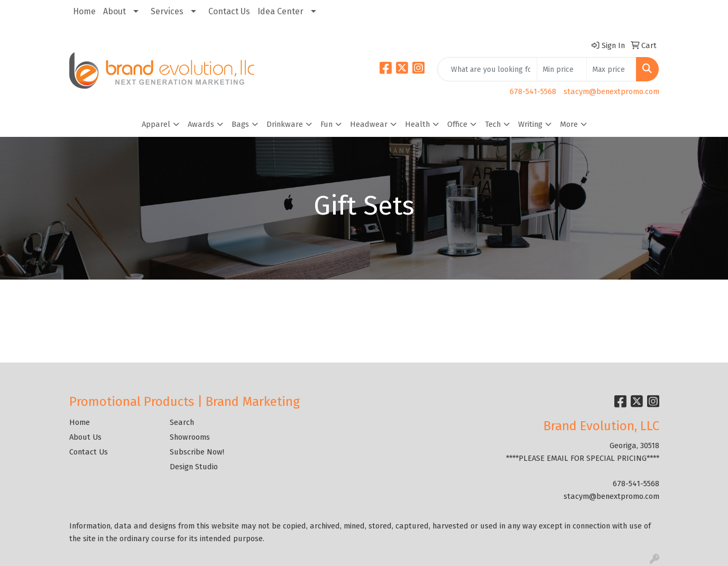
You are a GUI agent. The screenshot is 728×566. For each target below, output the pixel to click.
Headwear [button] (369, 124)
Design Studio (194, 467)
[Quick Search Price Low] (562, 69)
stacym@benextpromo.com (611, 91)
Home (84, 11)
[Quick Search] (487, 69)
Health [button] (417, 124)
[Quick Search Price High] (611, 69)
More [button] (569, 124)
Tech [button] (493, 124)
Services (167, 11)
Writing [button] (530, 124)
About (114, 11)
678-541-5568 (533, 91)
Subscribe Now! (197, 452)
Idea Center (280, 11)
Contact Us (229, 11)
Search (182, 422)
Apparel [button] (156, 124)
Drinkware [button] (285, 124)
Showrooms (190, 437)
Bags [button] (240, 124)
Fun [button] (326, 124)
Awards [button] (201, 124)
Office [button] (457, 124)
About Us (85, 437)
